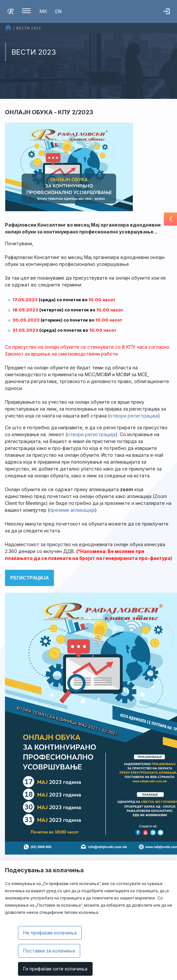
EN (58, 11)
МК (43, 11)
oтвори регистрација (134, 416)
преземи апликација (72, 510)
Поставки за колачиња (49, 951)
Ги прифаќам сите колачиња (55, 969)
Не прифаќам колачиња (50, 933)
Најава (170, 15)
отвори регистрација (91, 434)
